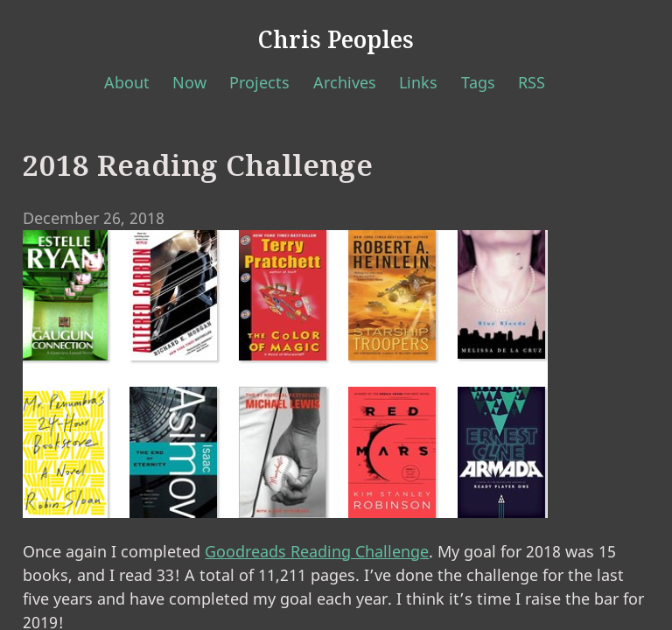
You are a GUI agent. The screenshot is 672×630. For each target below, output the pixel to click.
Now (189, 82)
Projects (259, 82)
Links (418, 82)
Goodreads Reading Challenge (317, 551)
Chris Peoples (336, 39)
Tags (478, 82)
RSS (532, 82)
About (127, 82)
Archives (345, 82)
